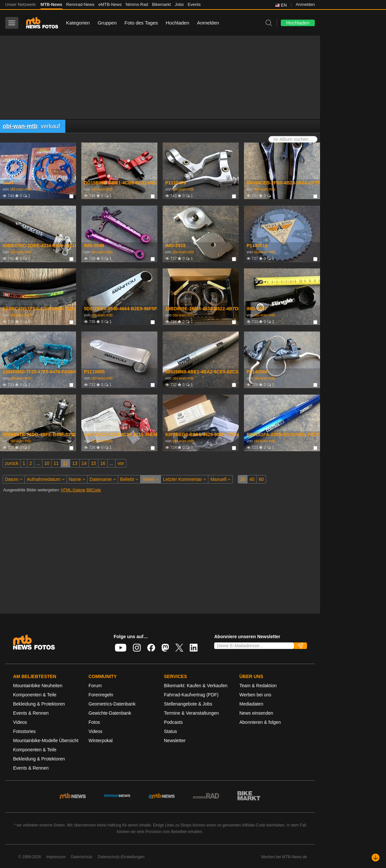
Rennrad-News (80, 4)
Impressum (56, 857)
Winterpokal (101, 740)
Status (170, 731)
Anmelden (305, 4)
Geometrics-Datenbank (112, 704)
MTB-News (51, 4)
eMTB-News (110, 4)
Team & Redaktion (258, 686)
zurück (12, 463)
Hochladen (178, 23)
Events (194, 4)
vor (121, 463)
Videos (20, 722)
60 (261, 479)
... (38, 463)
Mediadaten (251, 704)
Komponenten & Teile (35, 695)
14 (84, 463)
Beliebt (129, 479)
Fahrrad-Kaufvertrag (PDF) (191, 695)
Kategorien (78, 23)
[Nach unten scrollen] (376, 858)
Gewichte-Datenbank (110, 713)
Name (77, 479)
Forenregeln (101, 695)
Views (151, 479)
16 (103, 463)
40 (252, 479)
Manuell (220, 479)
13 (75, 463)
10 (47, 463)
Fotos (94, 722)
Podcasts (173, 722)
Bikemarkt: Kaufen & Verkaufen (196, 686)
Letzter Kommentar (185, 479)
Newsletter (175, 740)
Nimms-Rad (137, 4)
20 (243, 479)
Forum (95, 686)
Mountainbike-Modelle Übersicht (46, 740)
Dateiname (103, 479)
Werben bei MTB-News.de (284, 857)
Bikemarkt (161, 4)
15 (93, 463)
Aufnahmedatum (46, 479)
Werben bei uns (255, 695)
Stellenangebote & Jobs (188, 704)
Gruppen (107, 23)
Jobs (179, 4)
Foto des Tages (141, 23)
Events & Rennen (31, 713)
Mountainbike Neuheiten (38, 686)
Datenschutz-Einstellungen (121, 857)
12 (66, 463)
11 (56, 463)
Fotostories (24, 731)
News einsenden (256, 713)
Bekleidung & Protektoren (39, 704)
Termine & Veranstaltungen (191, 713)
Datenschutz (82, 857)
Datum (14, 479)
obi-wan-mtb (20, 126)
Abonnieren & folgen (260, 722)
